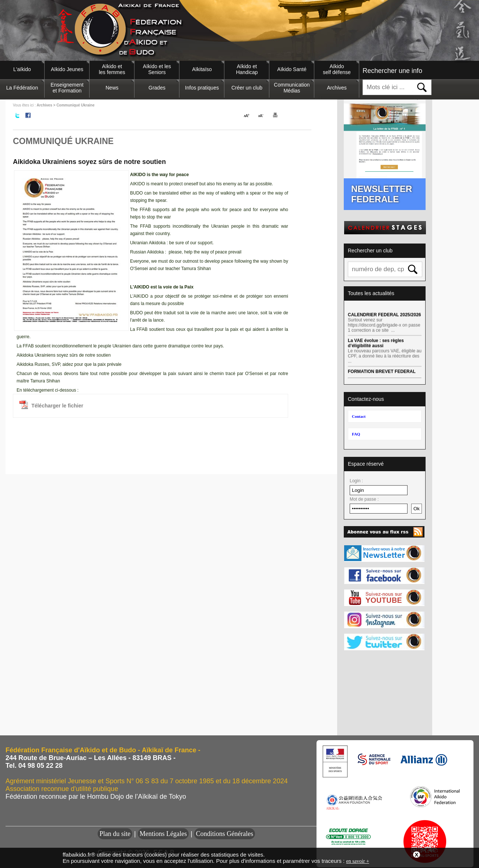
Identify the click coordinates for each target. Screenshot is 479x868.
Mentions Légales (163, 834)
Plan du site (115, 834)
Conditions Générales (225, 834)
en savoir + (357, 861)
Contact (359, 416)
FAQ (356, 434)
